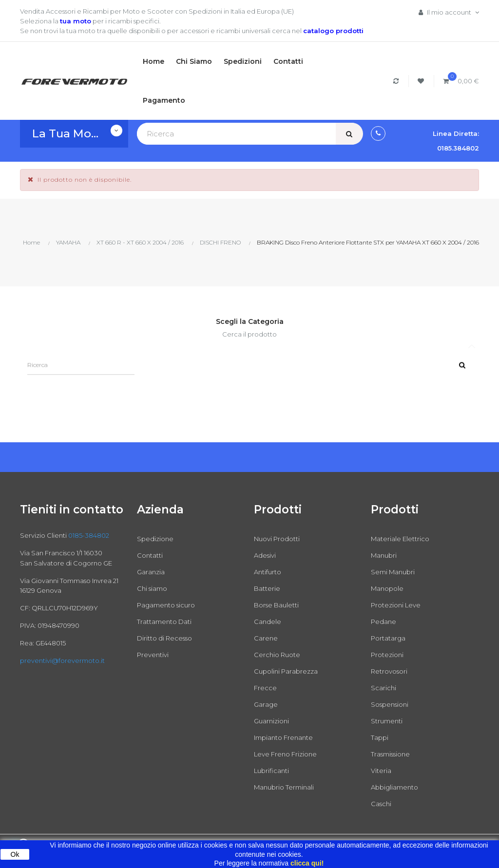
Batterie (267, 588)
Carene (266, 638)
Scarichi (384, 688)
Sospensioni (390, 704)
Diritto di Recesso (164, 638)
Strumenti (387, 721)
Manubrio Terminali (284, 787)
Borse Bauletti (276, 605)
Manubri (384, 555)
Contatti (150, 555)
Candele (268, 622)
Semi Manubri (393, 572)
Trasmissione (390, 754)
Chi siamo (152, 588)
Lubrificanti (271, 771)
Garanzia (151, 572)
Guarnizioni (271, 721)
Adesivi (265, 555)
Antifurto (268, 572)
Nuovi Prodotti (277, 539)
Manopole (387, 588)
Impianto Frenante (283, 737)
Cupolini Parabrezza (286, 671)
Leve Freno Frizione (285, 754)
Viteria (381, 771)
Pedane (384, 622)
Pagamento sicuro (166, 605)
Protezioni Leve (396, 605)
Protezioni (387, 655)
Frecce (265, 688)
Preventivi (153, 655)
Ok (15, 854)
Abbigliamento (394, 787)
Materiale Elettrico (400, 539)
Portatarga (388, 638)
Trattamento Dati (164, 622)
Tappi (380, 737)
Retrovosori (389, 671)
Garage (266, 704)
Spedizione (155, 539)
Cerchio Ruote (277, 655)
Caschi (381, 804)
